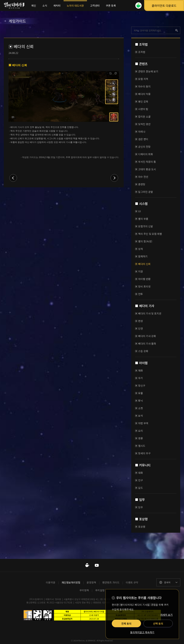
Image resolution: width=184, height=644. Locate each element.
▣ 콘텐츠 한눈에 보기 (147, 71)
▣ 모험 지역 (142, 79)
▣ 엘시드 (140, 446)
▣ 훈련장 (140, 184)
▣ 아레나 (140, 132)
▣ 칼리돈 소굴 (143, 116)
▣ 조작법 (140, 52)
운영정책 (91, 582)
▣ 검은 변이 (142, 139)
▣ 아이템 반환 (143, 279)
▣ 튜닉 (139, 401)
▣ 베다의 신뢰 (143, 264)
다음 (114, 178)
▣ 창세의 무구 (143, 453)
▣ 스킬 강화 (142, 351)
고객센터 (95, 5)
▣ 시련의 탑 (142, 109)
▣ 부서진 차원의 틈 (145, 162)
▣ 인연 (139, 328)
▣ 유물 (139, 393)
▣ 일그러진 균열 (144, 192)
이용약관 (51, 582)
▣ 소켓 (139, 408)
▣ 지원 (139, 271)
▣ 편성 (139, 321)
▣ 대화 (139, 473)
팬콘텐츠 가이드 (111, 582)
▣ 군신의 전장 (143, 147)
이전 (13, 178)
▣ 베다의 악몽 (143, 94)
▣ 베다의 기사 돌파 (145, 343)
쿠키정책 (84, 590)
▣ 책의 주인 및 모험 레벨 (148, 234)
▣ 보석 (139, 416)
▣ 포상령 (140, 527)
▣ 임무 (139, 507)
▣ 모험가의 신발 (144, 226)
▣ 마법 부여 (142, 423)
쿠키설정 (100, 590)
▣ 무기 (139, 378)
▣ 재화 (139, 370)
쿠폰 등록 (111, 5)
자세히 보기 (166, 615)
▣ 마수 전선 (142, 177)
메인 (34, 5)
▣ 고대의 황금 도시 (145, 169)
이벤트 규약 (132, 582)
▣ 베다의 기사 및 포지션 (148, 313)
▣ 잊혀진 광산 (143, 124)
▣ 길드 (139, 488)
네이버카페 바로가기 (87, 565)
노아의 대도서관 (75, 5)
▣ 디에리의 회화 (144, 154)
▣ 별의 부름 (142, 219)
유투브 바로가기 (97, 565)
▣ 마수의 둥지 (143, 86)
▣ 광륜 (139, 438)
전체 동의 (126, 623)
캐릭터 (57, 5)
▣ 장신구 (140, 385)
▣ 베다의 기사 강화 (145, 336)
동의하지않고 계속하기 (142, 632)
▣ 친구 (139, 480)
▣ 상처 (139, 249)
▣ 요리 (139, 431)
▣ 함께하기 (141, 256)
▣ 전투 (139, 294)
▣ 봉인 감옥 (142, 101)
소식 (45, 5)
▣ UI (138, 211)
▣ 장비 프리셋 (143, 286)
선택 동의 (158, 623)
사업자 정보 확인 (83, 602)
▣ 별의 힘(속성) (144, 241)
